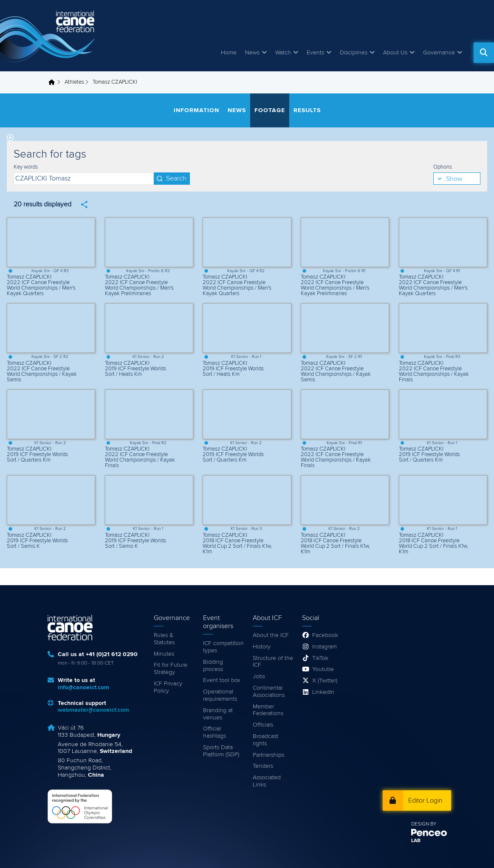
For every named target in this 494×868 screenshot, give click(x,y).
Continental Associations (269, 692)
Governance (439, 53)
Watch (283, 53)
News (252, 53)
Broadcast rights (265, 740)
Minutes (164, 654)
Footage (270, 110)
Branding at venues (218, 714)
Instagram (325, 647)
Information (196, 110)
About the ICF (271, 635)
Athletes (74, 82)
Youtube (323, 669)
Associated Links (267, 781)
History (262, 647)
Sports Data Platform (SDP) (221, 751)
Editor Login (425, 800)
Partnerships (268, 755)
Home (229, 53)
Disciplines (354, 53)
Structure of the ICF (273, 662)
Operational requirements (220, 695)
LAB (416, 841)
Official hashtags (215, 732)
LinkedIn (323, 692)
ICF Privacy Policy (168, 687)
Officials (263, 725)
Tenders (263, 766)
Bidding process (213, 666)
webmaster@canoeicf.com (93, 710)
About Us (395, 53)
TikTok (320, 658)
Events (315, 53)
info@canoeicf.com (83, 688)
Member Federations (268, 710)
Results (307, 110)
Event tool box (222, 680)
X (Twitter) (325, 681)
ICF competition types (223, 647)
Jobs (259, 676)
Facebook (325, 635)
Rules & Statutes (164, 639)
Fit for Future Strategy (171, 669)
